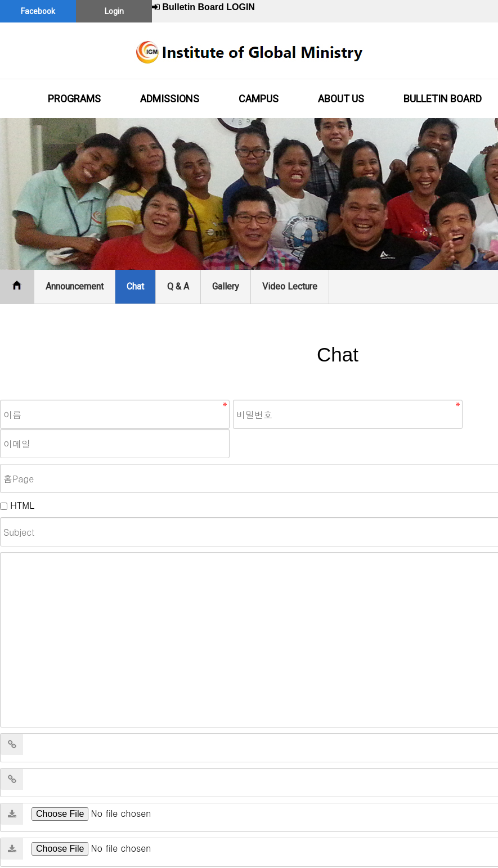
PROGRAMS (74, 99)
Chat (135, 286)
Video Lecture (290, 286)
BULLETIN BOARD (443, 99)
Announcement (75, 286)
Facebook (38, 11)
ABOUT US (341, 99)
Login (114, 11)
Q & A (178, 286)
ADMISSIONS (170, 99)
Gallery (226, 286)
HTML (22, 505)
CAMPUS (259, 99)
